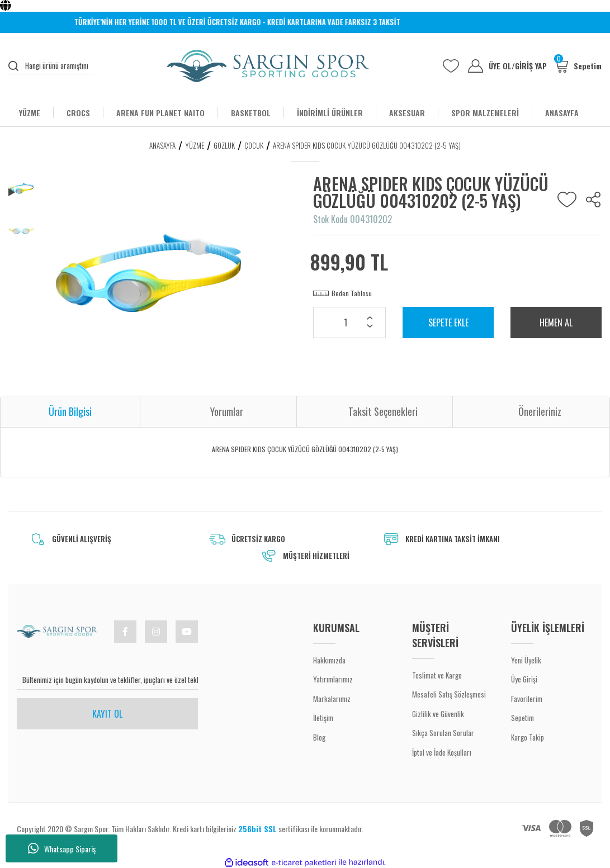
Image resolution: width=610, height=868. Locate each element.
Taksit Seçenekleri (383, 411)
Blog (319, 737)
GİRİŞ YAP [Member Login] (531, 66)
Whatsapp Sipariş (62, 848)
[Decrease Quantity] (370, 327)
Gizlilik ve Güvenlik (438, 714)
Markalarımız (332, 699)
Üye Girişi (524, 679)
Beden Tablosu (352, 293)
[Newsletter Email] (107, 680)
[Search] (51, 66)
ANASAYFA (562, 113)
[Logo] (268, 66)
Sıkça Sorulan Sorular (443, 733)
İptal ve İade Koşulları (442, 752)
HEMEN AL (556, 322)
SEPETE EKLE (448, 322)
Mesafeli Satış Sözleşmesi (449, 694)
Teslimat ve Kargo (437, 675)
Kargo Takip (528, 737)
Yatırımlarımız (333, 679)
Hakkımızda (329, 660)
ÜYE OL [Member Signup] (502, 66)
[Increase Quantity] (370, 319)
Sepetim (522, 718)
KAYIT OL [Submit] (107, 714)
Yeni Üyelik (526, 660)
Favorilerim (527, 699)
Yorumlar (227, 411)
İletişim (323, 718)
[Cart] (578, 66)
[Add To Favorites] (567, 200)
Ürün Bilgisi (70, 411)
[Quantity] (349, 322)
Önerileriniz (540, 411)
